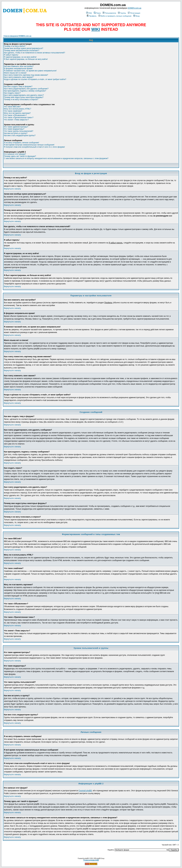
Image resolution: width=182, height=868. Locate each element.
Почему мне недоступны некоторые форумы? (24, 97)
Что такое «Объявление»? (15, 115)
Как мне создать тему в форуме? (18, 87)
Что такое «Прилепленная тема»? (19, 118)
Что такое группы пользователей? (19, 131)
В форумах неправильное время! (18, 69)
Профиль (92, 16)
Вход (136, 16)
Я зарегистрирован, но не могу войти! (20, 57)
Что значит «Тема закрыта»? (16, 120)
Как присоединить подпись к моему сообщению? (25, 91)
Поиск (97, 13)
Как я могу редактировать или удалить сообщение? (26, 89)
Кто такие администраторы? (16, 127)
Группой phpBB (85, 791)
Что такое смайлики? (13, 111)
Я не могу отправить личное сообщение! (21, 143)
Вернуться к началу (12, 189)
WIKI (96, 29)
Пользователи (109, 13)
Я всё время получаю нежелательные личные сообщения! (29, 145)
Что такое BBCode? (12, 107)
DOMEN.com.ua (134, 8)
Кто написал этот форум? (15, 154)
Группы (122, 13)
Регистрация (134, 13)
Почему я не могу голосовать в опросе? (21, 100)
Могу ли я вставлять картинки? (17, 113)
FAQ (89, 13)
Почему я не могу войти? (15, 46)
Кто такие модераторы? (14, 129)
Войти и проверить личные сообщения (115, 16)
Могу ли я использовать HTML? (17, 109)
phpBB (87, 858)
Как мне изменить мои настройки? (19, 66)
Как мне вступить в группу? (16, 133)
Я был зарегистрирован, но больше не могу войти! (26, 59)
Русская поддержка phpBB (91, 860)
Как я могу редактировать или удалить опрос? (24, 95)
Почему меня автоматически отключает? (21, 51)
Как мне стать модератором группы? (20, 135)
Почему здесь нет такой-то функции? (20, 156)
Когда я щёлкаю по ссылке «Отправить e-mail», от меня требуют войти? (35, 79)
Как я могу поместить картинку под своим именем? (26, 75)
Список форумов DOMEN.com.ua (17, 36)
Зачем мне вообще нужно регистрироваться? (24, 48)
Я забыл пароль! (11, 55)
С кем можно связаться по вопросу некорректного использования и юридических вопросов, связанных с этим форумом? (56, 158)
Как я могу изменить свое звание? (19, 77)
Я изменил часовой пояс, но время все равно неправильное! (30, 71)
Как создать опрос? (12, 93)
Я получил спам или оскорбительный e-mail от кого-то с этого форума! (34, 147)
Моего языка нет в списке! (15, 73)
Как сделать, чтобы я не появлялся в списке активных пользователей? (34, 53)
